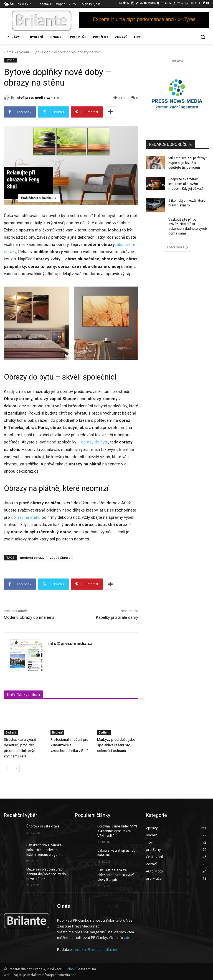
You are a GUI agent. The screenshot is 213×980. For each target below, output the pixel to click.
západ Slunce (60, 558)
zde (127, 938)
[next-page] (16, 768)
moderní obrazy (32, 558)
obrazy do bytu (95, 442)
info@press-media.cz (33, 97)
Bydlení (23, 52)
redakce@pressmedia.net (95, 949)
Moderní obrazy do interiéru (29, 617)
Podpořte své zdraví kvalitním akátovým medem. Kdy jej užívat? (186, 184)
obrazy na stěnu (26, 517)
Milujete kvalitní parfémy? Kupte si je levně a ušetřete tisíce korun (188, 163)
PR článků (70, 969)
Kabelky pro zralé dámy (117, 617)
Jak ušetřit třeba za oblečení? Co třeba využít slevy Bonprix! (116, 875)
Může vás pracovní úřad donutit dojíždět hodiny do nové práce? (46, 874)
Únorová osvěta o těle (43, 826)
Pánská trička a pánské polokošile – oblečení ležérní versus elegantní (45, 850)
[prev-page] (7, 768)
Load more (178, 247)
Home (9, 52)
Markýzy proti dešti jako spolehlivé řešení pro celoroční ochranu (116, 745)
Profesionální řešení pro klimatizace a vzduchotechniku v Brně (69, 745)
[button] (203, 37)
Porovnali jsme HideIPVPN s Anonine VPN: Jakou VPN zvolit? (117, 831)
